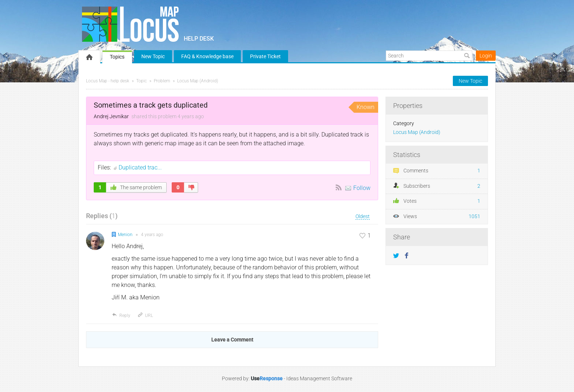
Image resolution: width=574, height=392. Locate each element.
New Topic (153, 56)
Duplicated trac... (140, 167)
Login (486, 56)
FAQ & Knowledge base (207, 56)
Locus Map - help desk (108, 81)
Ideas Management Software (319, 378)
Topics (117, 57)
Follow (362, 188)
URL (145, 316)
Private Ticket (265, 56)
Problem (162, 81)
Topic (141, 81)
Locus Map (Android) (198, 81)
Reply (121, 316)
